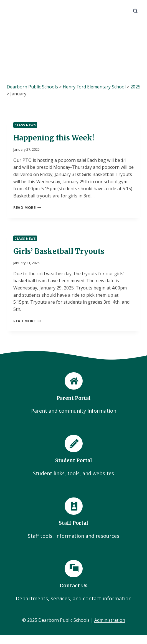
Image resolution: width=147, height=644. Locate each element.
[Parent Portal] (73, 394)
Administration (110, 620)
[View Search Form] (135, 11)
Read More (27, 207)
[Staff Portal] (73, 519)
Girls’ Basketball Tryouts (59, 251)
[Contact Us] (73, 581)
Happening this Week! (54, 138)
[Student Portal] (73, 456)
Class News (25, 125)
